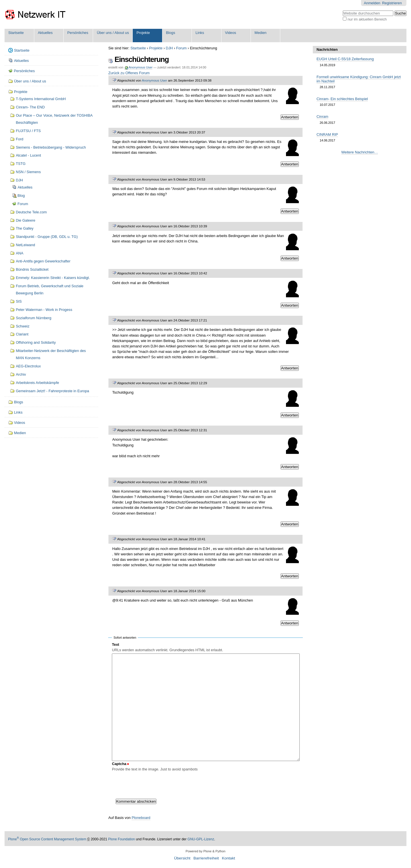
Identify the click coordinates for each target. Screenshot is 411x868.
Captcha (119, 764)
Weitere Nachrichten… (360, 152)
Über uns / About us (113, 33)
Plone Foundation (122, 839)
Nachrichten (327, 49)
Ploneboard (141, 818)
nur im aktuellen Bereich (367, 19)
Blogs (171, 33)
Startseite (16, 33)
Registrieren (392, 3)
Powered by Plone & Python (205, 851)
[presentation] (155, 784)
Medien (261, 33)
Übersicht (182, 858)
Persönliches (78, 33)
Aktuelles (45, 33)
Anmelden (372, 3)
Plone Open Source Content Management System (47, 839)
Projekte (143, 33)
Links (200, 33)
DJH (169, 48)
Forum (181, 48)
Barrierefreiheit (206, 858)
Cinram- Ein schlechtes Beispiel (342, 99)
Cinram (322, 117)
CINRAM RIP (327, 134)
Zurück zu (129, 73)
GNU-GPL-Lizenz (201, 839)
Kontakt (228, 858)
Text (115, 645)
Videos (230, 33)
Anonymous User (140, 67)
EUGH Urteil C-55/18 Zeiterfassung (345, 59)
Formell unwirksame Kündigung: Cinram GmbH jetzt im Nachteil (359, 79)
